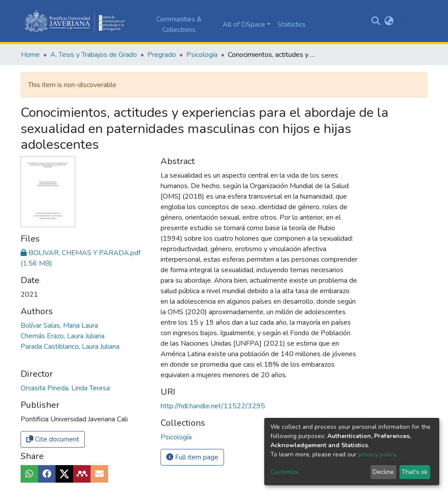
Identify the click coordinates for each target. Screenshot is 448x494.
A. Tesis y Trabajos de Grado (94, 55)
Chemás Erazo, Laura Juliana (63, 336)
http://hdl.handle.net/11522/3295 (213, 406)
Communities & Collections (179, 25)
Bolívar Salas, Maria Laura (59, 326)
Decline (383, 472)
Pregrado (162, 55)
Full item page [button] (192, 457)
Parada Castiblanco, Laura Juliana (70, 347)
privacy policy (377, 454)
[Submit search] (376, 21)
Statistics (292, 25)
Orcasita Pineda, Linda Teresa (65, 388)
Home (30, 55)
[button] (389, 21)
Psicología (202, 55)
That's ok (415, 472)
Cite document (53, 439)
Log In (408, 21)
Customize (285, 472)
